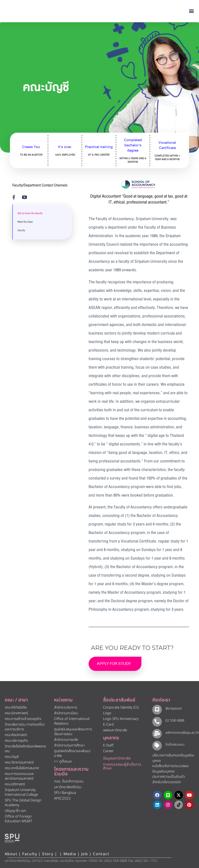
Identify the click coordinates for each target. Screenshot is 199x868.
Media (70, 854)
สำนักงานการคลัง (66, 740)
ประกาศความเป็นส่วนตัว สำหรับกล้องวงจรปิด (169, 780)
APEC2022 (62, 798)
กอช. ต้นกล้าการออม (69, 781)
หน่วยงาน (63, 700)
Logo (107, 713)
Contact (101, 854)
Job (85, 854)
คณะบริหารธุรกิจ (16, 741)
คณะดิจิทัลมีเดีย (16, 708)
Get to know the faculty (30, 213)
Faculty (21, 231)
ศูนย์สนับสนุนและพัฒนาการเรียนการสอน (73, 732)
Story (48, 854)
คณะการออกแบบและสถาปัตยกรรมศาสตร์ (19, 776)
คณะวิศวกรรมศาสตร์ (19, 762)
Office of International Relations (72, 721)
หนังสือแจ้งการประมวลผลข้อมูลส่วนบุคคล (170, 769)
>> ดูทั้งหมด (63, 762)
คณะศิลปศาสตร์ (16, 735)
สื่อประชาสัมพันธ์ (119, 700)
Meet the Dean (25, 222)
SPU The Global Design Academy (23, 803)
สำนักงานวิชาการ (66, 708)
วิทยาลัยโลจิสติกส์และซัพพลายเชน (25, 749)
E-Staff (108, 745)
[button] (192, 11)
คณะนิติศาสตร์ (15, 784)
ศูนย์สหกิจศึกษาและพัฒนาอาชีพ (72, 753)
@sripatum (173, 708)
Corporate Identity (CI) (121, 708)
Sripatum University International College (21, 792)
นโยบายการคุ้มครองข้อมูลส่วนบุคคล (173, 758)
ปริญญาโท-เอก (15, 811)
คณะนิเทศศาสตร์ (16, 713)
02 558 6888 (174, 721)
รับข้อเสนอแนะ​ (174, 745)
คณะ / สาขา (16, 700)
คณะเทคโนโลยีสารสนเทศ (22, 768)
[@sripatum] (157, 709)
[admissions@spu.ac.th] (157, 733)
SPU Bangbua (65, 793)
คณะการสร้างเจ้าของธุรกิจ (23, 719)
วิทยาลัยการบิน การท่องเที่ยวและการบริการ (25, 727)
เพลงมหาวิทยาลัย (115, 730)
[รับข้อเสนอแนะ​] (157, 745)
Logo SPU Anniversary (121, 719)
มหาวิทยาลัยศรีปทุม (68, 787)
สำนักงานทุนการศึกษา (69, 745)
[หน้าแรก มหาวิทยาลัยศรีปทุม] (12, 838)
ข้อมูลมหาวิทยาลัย (117, 758)
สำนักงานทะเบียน (66, 713)
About (11, 854)
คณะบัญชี (12, 757)
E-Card (108, 725)
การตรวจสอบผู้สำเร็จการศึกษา (122, 766)
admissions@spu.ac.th (181, 733)
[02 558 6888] (157, 721)
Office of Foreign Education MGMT (18, 819)
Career (108, 751)
